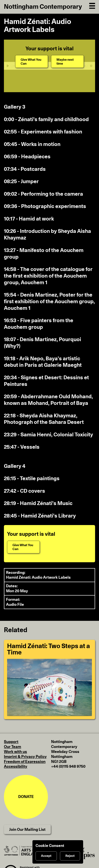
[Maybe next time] (67, 61)
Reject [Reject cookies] (70, 856)
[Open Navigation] (92, 5)
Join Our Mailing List (27, 830)
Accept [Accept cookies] (46, 856)
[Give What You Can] (32, 61)
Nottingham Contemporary (43, 7)
